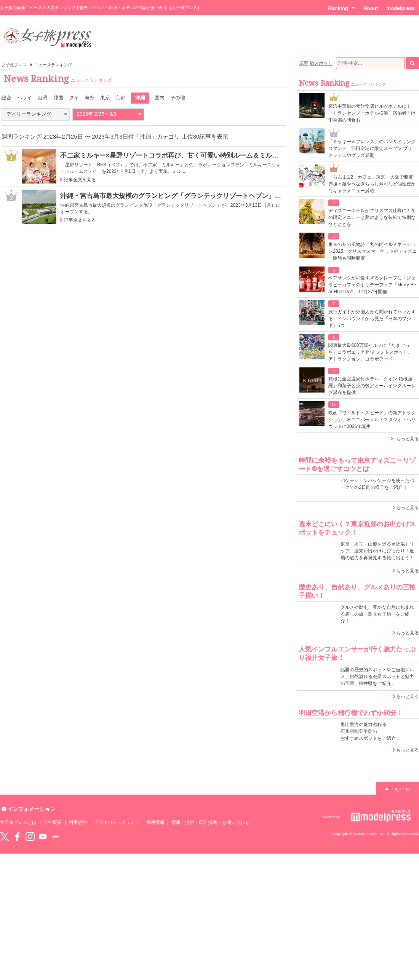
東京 (105, 98)
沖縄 (140, 98)
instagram (30, 836)
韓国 (58, 98)
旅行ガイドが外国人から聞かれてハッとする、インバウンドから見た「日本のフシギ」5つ (372, 319)
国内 (160, 98)
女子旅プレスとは (18, 822)
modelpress (401, 8)
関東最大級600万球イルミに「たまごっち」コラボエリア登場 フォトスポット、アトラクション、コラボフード (370, 352)
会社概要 (53, 822)
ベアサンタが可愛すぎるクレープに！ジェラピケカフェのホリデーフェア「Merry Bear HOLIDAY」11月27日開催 (372, 285)
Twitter (5, 836)
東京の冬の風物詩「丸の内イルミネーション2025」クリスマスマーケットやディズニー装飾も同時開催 (373, 251)
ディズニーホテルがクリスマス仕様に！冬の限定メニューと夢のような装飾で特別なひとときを (372, 217)
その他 (178, 98)
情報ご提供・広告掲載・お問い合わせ (210, 822)
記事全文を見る (80, 180)
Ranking (341, 8)
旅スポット (321, 63)
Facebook (17, 836)
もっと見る (408, 439)
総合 (6, 98)
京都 (120, 98)
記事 (304, 63)
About (371, 8)
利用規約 (78, 822)
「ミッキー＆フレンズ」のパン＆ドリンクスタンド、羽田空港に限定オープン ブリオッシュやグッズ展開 (372, 148)
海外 (90, 98)
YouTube (43, 836)
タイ (74, 98)
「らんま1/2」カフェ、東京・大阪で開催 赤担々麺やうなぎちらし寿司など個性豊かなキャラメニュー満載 (372, 184)
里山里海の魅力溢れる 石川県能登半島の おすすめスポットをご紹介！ (370, 731)
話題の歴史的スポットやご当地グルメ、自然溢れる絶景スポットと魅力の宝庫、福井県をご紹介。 (377, 677)
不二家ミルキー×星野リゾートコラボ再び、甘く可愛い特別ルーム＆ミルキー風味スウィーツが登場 (205, 155)
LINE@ (56, 836)
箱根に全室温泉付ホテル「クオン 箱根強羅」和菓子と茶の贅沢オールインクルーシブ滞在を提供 (372, 386)
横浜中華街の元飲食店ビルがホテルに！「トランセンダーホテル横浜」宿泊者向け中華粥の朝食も (372, 113)
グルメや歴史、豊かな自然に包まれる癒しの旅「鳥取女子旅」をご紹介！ (377, 614)
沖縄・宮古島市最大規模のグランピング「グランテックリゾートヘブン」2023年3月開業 (189, 196)
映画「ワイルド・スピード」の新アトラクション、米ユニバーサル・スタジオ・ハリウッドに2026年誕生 (372, 420)
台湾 (43, 98)
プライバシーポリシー (117, 822)
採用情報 (155, 822)
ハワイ (25, 98)
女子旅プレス (14, 65)
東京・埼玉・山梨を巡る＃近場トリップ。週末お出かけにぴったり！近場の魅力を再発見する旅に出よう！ (377, 551)
